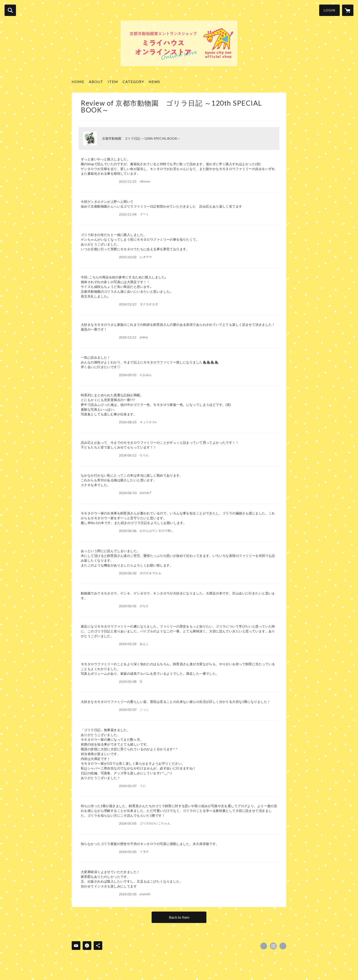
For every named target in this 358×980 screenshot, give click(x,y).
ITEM (113, 82)
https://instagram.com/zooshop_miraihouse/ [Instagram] (273, 946)
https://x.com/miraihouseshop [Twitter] (264, 946)
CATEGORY (133, 82)
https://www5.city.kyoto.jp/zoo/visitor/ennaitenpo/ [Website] (283, 946)
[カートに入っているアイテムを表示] (348, 10)
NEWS (154, 82)
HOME (78, 82)
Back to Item (179, 917)
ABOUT (96, 82)
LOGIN (329, 10)
